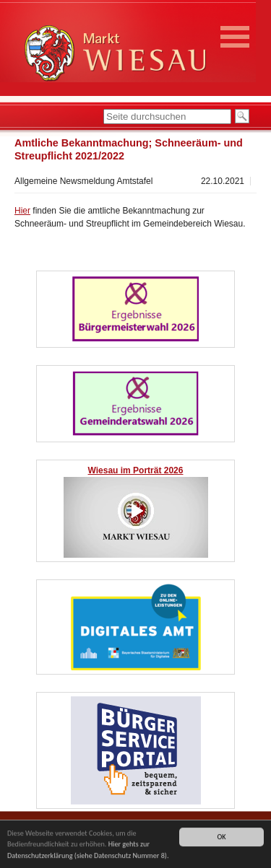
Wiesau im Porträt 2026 (136, 470)
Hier (22, 211)
